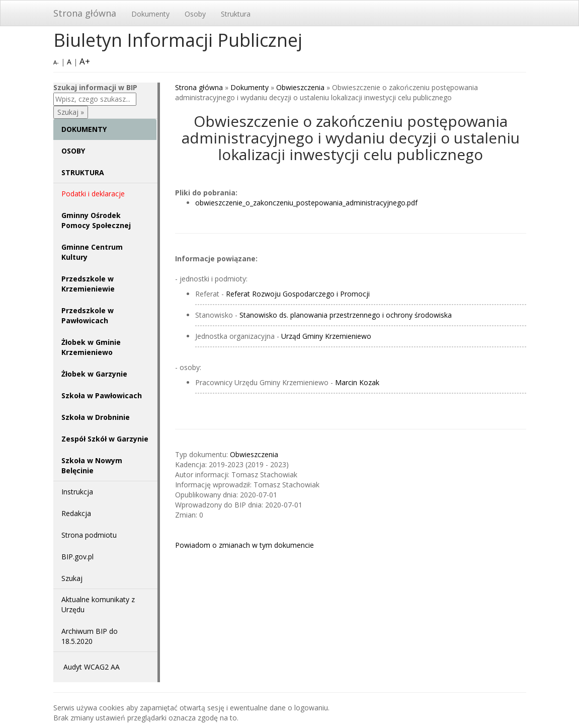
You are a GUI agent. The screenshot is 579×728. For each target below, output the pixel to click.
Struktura (236, 14)
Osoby (195, 14)
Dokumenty (150, 14)
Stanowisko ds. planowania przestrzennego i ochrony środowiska (346, 315)
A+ (85, 61)
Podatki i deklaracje (93, 194)
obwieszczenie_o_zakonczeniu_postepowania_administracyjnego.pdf (306, 203)
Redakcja (76, 513)
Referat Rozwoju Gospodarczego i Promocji (298, 294)
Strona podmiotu (89, 535)
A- (56, 62)
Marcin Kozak (357, 382)
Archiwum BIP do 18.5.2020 (90, 636)
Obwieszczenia (300, 87)
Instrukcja (77, 492)
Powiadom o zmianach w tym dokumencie (244, 545)
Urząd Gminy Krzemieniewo (326, 336)
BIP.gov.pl (77, 557)
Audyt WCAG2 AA (92, 667)
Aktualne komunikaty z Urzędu (98, 604)
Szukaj (72, 578)
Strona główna (85, 13)
